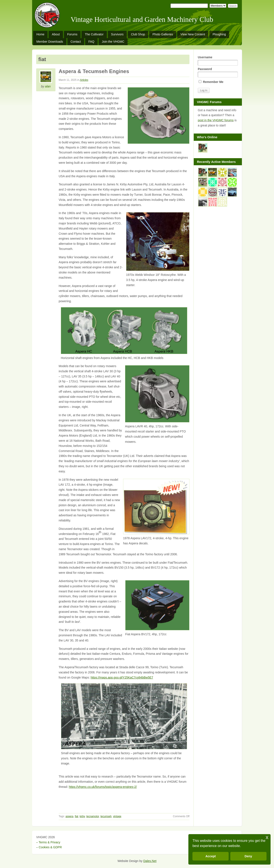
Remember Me (211, 82)
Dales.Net (150, 861)
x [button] (267, 837)
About (56, 34)
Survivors (117, 34)
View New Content (193, 34)
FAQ (91, 42)
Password (218, 72)
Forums (72, 34)
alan (48, 86)
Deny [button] (248, 856)
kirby (82, 816)
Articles (84, 80)
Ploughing (219, 34)
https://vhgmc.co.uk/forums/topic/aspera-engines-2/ (103, 787)
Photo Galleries (163, 34)
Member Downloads (50, 42)
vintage (117, 816)
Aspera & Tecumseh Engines (94, 71)
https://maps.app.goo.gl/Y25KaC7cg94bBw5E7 (122, 677)
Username (218, 61)
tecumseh (106, 816)
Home (40, 34)
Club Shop (138, 34)
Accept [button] (211, 856)
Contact (76, 42)
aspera (69, 816)
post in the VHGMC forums (216, 120)
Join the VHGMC (113, 42)
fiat (76, 816)
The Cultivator (94, 34)
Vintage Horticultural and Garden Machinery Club (142, 20)
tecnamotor (93, 816)
